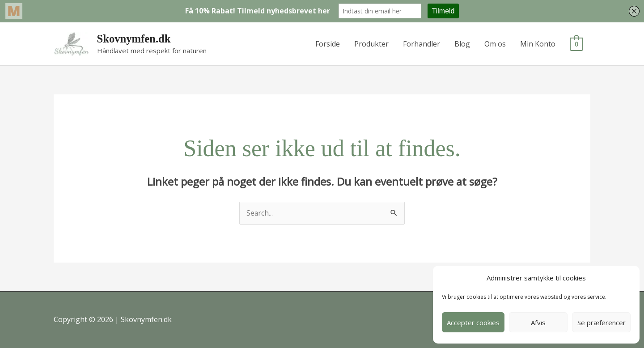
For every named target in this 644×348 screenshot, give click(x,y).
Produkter (372, 44)
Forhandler (422, 44)
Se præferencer (602, 323)
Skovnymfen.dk (134, 39)
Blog (463, 44)
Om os (496, 44)
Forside (328, 44)
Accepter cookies (473, 323)
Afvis (538, 323)
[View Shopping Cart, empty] (577, 44)
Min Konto (538, 44)
